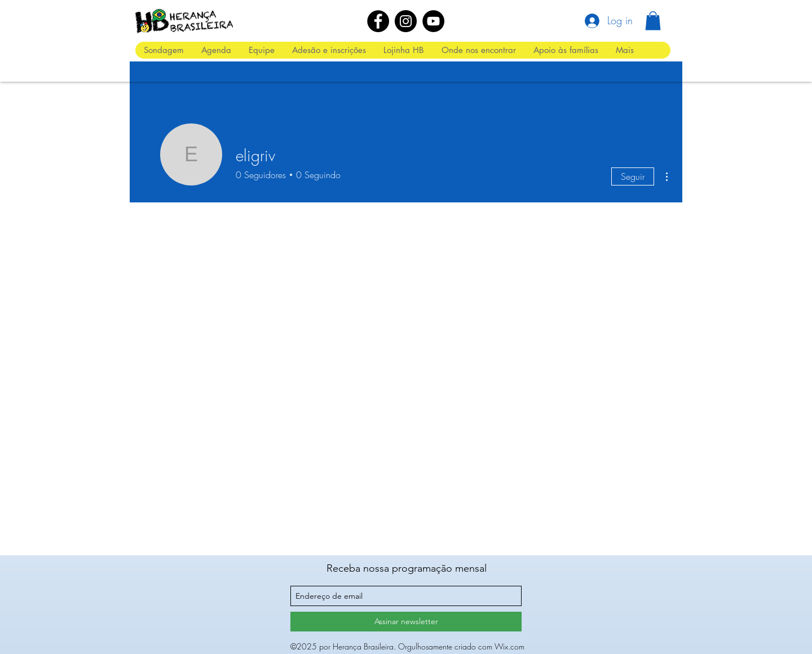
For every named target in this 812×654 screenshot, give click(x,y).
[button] (653, 21)
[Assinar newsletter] (406, 622)
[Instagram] (406, 21)
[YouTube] (433, 21)
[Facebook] (378, 21)
